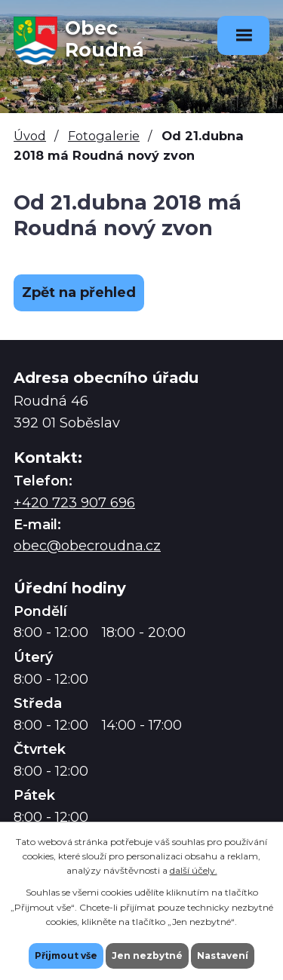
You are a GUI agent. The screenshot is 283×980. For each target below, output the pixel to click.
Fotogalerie (104, 136)
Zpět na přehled (79, 292)
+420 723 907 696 (74, 503)
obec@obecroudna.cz (87, 546)
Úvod (30, 136)
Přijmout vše (66, 955)
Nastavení (223, 955)
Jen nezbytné (147, 955)
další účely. (194, 870)
